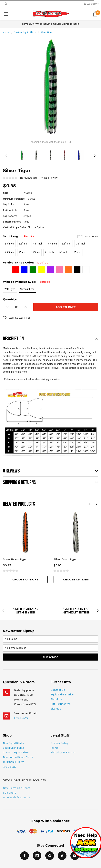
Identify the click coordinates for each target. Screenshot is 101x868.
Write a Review (49, 178)
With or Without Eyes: (26, 282)
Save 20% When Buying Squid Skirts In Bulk (50, 24)
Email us (21, 718)
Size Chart (91, 236)
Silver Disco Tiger (65, 559)
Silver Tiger (46, 33)
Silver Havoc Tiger (15, 559)
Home (6, 33)
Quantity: (10, 299)
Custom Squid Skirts (25, 33)
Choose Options (25, 579)
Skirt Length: (20, 236)
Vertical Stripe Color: (26, 262)
